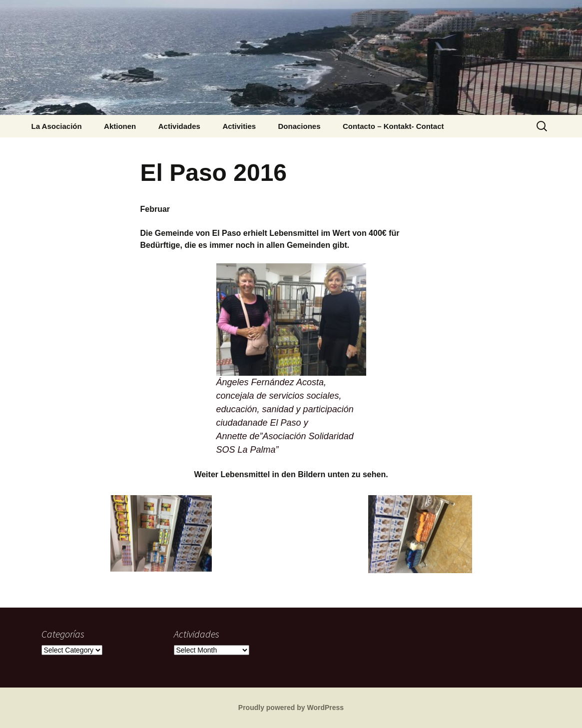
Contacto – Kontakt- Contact (393, 126)
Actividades (179, 126)
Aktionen (120, 126)
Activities (239, 126)
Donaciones (299, 126)
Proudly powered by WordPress (291, 708)
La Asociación (57, 126)
